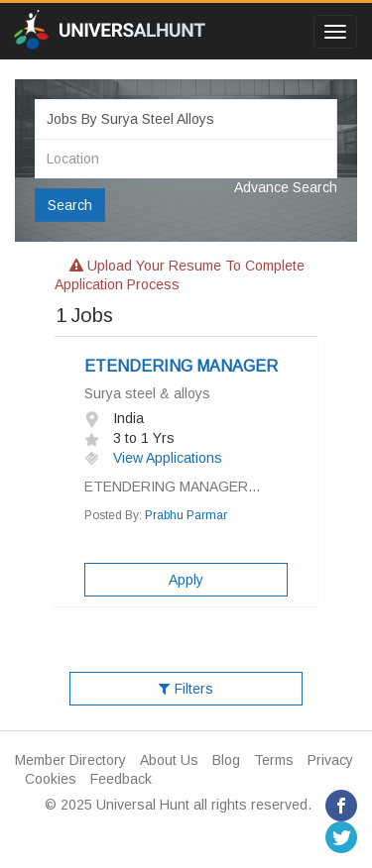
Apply (186, 580)
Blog (226, 760)
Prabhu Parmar (186, 515)
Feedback (121, 779)
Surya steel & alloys (147, 393)
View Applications (153, 458)
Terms (274, 760)
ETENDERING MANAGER (181, 366)
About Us (169, 760)
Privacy (330, 760)
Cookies (51, 779)
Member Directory (70, 760)
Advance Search (286, 187)
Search (70, 205)
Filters (186, 689)
